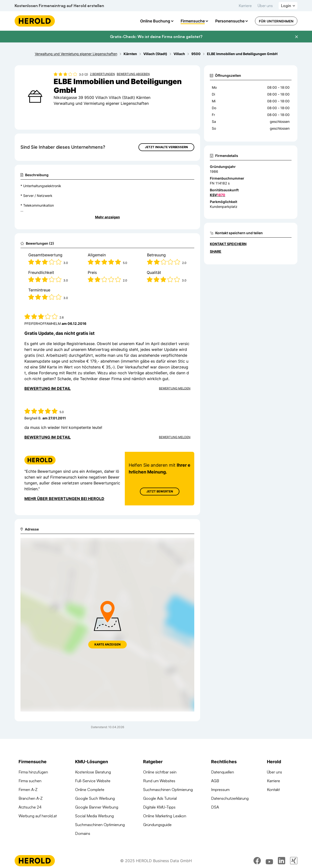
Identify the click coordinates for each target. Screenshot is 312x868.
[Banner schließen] (296, 37)
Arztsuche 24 (30, 807)
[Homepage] (35, 21)
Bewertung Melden (175, 388)
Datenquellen (223, 772)
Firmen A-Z (28, 790)
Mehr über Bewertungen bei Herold (64, 499)
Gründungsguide (157, 825)
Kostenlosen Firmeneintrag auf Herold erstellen (59, 6)
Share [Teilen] (216, 251)
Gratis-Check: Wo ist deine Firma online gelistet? (156, 37)
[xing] (294, 861)
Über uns (265, 6)
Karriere (245, 6)
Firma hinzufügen (33, 772)
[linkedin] (282, 861)
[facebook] (257, 861)
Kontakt (273, 790)
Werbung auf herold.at (38, 816)
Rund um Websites (159, 781)
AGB (215, 781)
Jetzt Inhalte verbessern (166, 147)
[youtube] (269, 861)
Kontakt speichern (228, 244)
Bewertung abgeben (133, 74)
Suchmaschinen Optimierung (100, 825)
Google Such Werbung (95, 798)
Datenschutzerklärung (230, 798)
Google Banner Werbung (97, 807)
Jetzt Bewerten (160, 491)
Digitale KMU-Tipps (159, 807)
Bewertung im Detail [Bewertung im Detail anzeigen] (48, 388)
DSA (215, 807)
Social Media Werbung (94, 816)
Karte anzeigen (107, 644)
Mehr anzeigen (107, 217)
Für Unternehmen (276, 21)
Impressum (220, 790)
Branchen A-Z (31, 798)
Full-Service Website (93, 781)
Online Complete (90, 790)
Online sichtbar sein (160, 772)
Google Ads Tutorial (160, 798)
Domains (83, 833)
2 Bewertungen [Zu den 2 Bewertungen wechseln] (102, 74)
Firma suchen (30, 781)
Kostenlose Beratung (93, 772)
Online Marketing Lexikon (165, 816)
